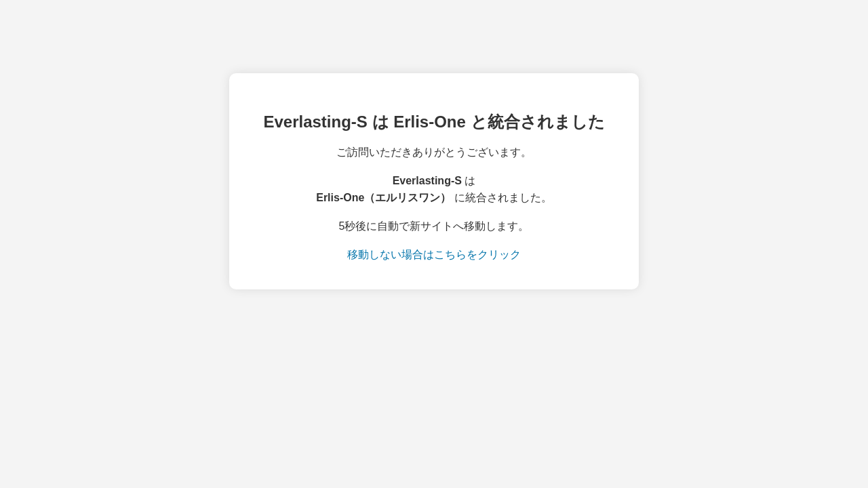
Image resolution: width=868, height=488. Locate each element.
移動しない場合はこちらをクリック (434, 255)
